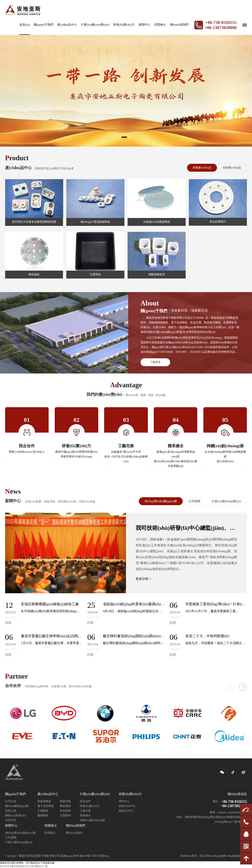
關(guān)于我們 (44, 25)
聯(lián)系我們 (179, 25)
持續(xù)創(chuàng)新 (92, 820)
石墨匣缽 (65, 815)
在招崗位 (50, 833)
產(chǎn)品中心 (67, 25)
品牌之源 (11, 811)
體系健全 (85, 815)
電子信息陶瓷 (46, 806)
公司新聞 (194, 501)
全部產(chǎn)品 (232, 168)
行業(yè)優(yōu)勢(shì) (95, 25)
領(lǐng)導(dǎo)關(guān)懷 (161, 501)
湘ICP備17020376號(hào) (94, 856)
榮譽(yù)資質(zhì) (16, 815)
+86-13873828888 (221, 27)
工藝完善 (85, 811)
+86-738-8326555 (221, 22)
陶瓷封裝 (65, 801)
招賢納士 (160, 25)
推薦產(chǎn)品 (202, 168)
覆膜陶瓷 (43, 815)
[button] (243, 687)
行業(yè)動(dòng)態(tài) (226, 501)
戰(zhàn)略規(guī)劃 (17, 806)
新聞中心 (145, 25)
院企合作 (85, 801)
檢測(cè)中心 (126, 811)
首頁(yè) (25, 25)
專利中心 (124, 801)
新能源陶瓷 (44, 801)
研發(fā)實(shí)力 (124, 25)
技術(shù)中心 (127, 806)
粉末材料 (65, 811)
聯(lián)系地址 (74, 833)
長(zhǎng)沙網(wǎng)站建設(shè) (227, 856)
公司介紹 (11, 801)
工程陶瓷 (43, 811)
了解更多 (155, 362)
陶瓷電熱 (65, 806)
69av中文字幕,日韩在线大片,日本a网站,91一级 (24, 866)
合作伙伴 (11, 820)
